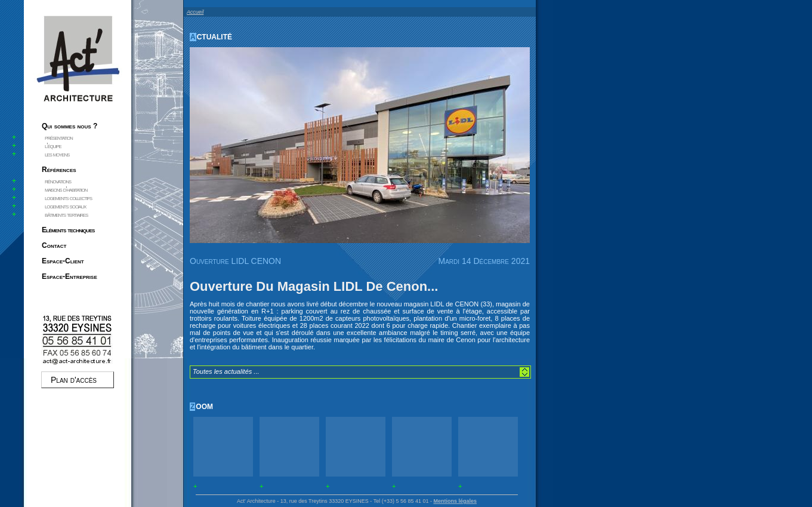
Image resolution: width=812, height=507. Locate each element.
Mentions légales (455, 501)
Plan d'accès (74, 380)
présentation (59, 137)
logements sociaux (65, 206)
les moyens (57, 154)
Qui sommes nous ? (70, 126)
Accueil (195, 12)
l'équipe (53, 146)
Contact (54, 245)
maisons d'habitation (66, 189)
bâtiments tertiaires (66, 214)
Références (59, 170)
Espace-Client (63, 261)
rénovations (58, 181)
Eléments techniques (68, 230)
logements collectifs (68, 198)
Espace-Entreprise (70, 276)
